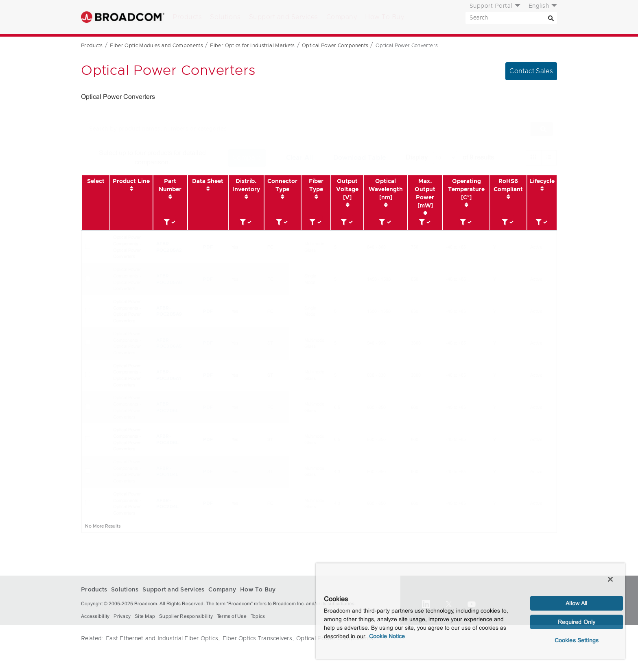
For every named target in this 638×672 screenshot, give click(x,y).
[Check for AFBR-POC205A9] (88, 311)
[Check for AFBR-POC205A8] (88, 278)
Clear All (299, 158)
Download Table (360, 158)
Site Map (145, 616)
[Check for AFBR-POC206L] (88, 407)
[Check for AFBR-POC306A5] (88, 342)
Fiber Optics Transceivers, (258, 639)
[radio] (533, 158)
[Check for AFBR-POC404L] (88, 471)
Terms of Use (232, 616)
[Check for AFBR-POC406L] (88, 439)
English (539, 6)
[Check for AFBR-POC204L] (88, 503)
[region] (470, 611)
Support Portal (491, 6)
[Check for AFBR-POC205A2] (88, 246)
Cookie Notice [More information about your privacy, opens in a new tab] (387, 636)
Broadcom (123, 17)
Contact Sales (531, 71)
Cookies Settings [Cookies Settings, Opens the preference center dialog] (577, 640)
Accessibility (95, 616)
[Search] (551, 18)
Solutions (225, 17)
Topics (258, 616)
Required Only (577, 622)
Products (187, 17)
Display (417, 157)
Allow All (576, 603)
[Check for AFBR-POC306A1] (88, 374)
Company (342, 17)
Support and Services (284, 17)
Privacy (122, 616)
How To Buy (385, 17)
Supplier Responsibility (186, 616)
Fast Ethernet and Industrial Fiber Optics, (163, 639)
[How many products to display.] (445, 158)
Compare (247, 158)
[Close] (610, 579)
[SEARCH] (511, 18)
